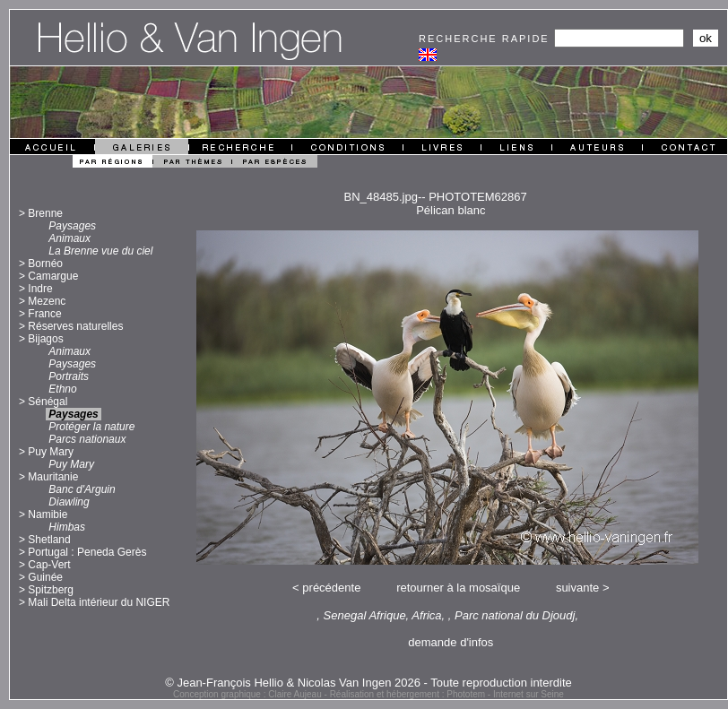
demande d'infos (451, 642)
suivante (577, 588)
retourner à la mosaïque (458, 588)
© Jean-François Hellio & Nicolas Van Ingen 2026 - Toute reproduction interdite (368, 683)
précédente (331, 588)
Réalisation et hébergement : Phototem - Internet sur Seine (447, 694)
